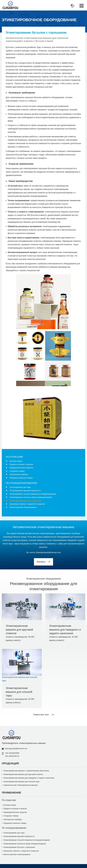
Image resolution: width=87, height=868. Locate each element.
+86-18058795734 (12, 756)
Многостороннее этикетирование (23, 507)
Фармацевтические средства (21, 468)
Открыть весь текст (41, 715)
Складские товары (17, 471)
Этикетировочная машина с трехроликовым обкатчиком (26, 771)
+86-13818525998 (12, 753)
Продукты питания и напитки (21, 464)
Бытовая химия (16, 461)
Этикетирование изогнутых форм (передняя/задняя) (31, 497)
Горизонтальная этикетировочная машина (21, 785)
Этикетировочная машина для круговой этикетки (19, 630)
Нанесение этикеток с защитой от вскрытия (27, 504)
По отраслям (14, 457)
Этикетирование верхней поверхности (25, 491)
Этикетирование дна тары (20, 487)
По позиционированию (21, 483)
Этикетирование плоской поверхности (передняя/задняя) (33, 494)
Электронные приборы (19, 474)
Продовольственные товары (21, 478)
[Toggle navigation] (82, 6)
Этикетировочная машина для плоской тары (19, 692)
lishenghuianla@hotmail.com (48, 552)
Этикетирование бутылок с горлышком (25, 501)
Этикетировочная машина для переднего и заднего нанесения (65, 630)
